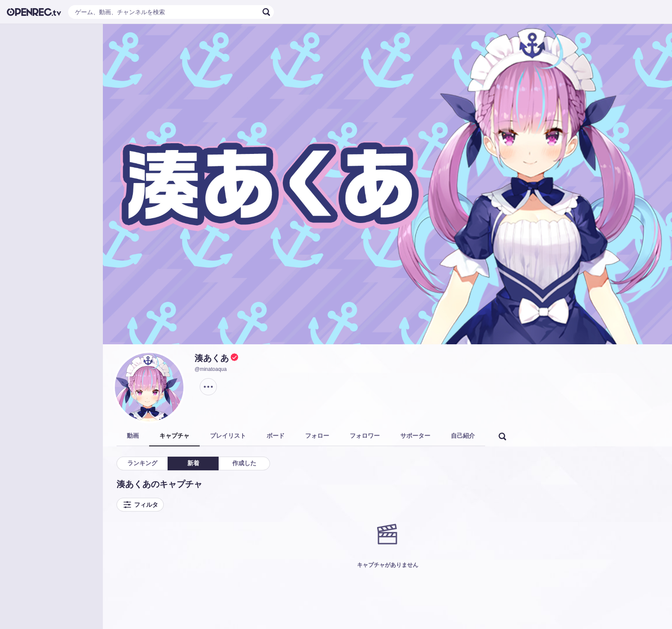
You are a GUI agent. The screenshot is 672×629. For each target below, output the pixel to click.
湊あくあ (212, 358)
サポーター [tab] (415, 436)
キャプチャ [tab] (174, 436)
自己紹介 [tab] (463, 436)
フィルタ (140, 505)
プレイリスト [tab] (228, 436)
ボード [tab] (276, 436)
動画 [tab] (133, 436)
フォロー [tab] (317, 436)
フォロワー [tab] (365, 436)
